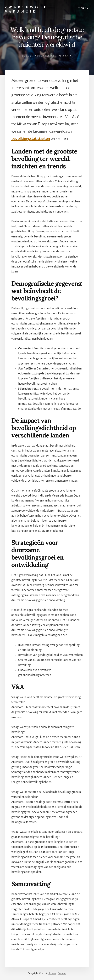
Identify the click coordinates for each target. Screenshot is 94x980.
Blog (26, 56)
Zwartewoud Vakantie (26, 9)
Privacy (52, 973)
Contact (62, 973)
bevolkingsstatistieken (31, 139)
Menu (85, 8)
